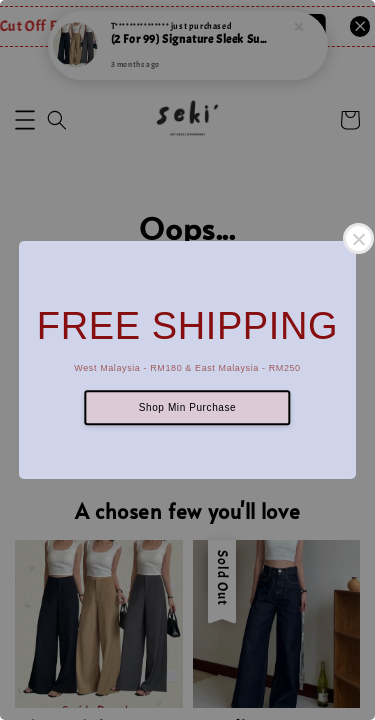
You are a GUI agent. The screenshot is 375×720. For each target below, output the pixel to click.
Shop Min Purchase (187, 407)
